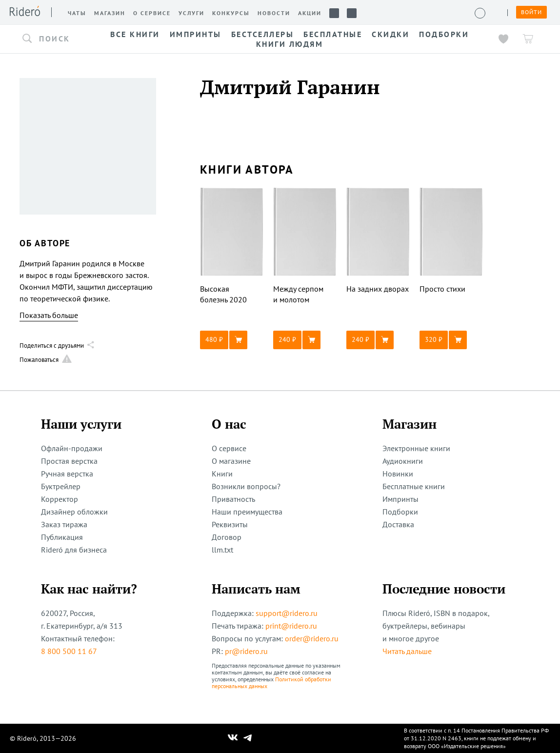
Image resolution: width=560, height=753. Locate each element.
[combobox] (54, 39)
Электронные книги (416, 448)
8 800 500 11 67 (69, 651)
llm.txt (222, 550)
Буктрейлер (61, 486)
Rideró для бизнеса (74, 550)
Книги (222, 474)
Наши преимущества (247, 512)
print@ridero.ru (291, 626)
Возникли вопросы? (246, 486)
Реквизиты (230, 524)
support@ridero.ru (287, 613)
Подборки (400, 512)
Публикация (62, 537)
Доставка (398, 524)
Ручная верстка (67, 474)
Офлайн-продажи (72, 448)
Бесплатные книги (414, 486)
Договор (227, 537)
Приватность (233, 499)
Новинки (398, 474)
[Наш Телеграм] (248, 738)
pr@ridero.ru (246, 651)
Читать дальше (407, 651)
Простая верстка (69, 461)
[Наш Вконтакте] (233, 738)
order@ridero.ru (312, 638)
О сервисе (229, 448)
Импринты (400, 499)
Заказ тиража (64, 524)
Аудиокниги (403, 461)
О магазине (231, 461)
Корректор (60, 499)
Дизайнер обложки (74, 512)
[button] (54, 39)
